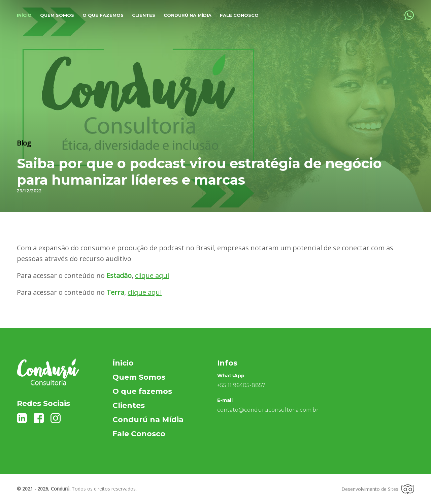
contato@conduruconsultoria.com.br (268, 410)
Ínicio (123, 363)
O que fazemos (103, 15)
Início (24, 15)
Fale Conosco (239, 15)
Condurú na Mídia (188, 15)
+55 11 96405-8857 (241, 385)
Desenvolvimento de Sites (378, 489)
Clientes (144, 15)
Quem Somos (139, 377)
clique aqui (152, 275)
